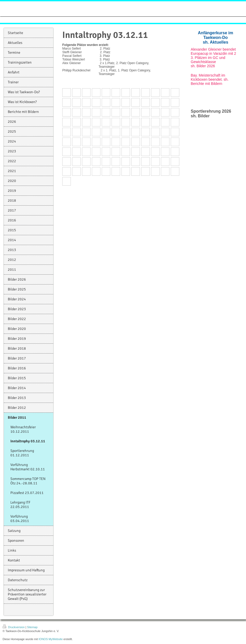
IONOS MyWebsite (51, 639)
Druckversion (14, 627)
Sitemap (32, 627)
